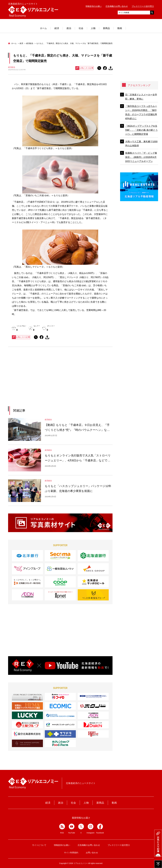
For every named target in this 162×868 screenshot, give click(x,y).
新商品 (106, 28)
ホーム (43, 28)
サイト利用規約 (71, 853)
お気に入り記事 (84, 68)
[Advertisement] (37, 380)
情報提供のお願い (94, 6)
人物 (93, 28)
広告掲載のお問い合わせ (117, 6)
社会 (81, 28)
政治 (69, 28)
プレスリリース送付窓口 (143, 6)
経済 (57, 28)
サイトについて (39, 845)
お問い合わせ (92, 853)
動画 (120, 28)
